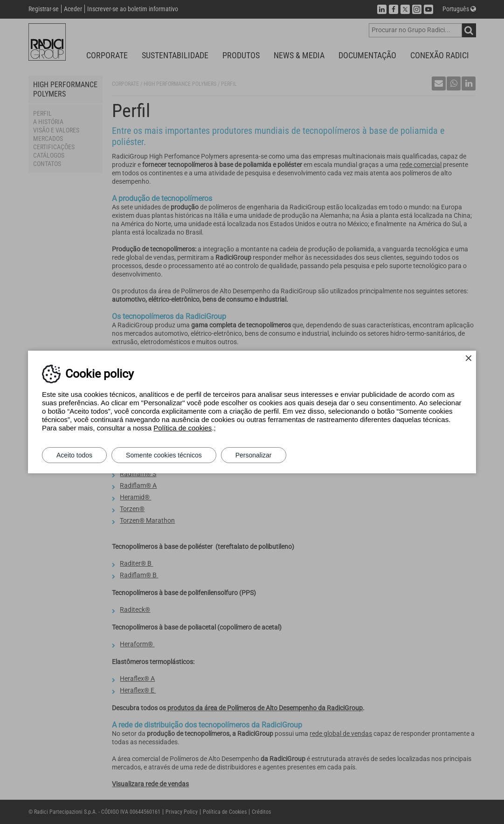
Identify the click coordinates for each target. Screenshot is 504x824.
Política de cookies (183, 428)
